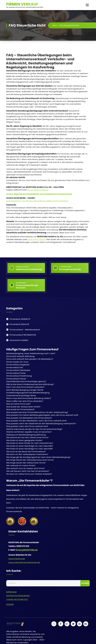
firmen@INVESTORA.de (38, 190)
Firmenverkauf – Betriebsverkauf (25, 330)
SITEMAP (10, 604)
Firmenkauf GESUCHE (19, 324)
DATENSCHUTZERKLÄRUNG (18, 596)
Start (55, 25)
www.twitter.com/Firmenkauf (55, 201)
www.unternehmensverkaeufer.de (24, 562)
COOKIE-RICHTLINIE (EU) (17, 599)
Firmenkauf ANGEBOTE (20, 319)
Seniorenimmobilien (19, 340)
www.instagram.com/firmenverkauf (23, 201)
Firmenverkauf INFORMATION (23, 335)
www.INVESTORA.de (37, 239)
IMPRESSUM (11, 592)
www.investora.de (17, 559)
